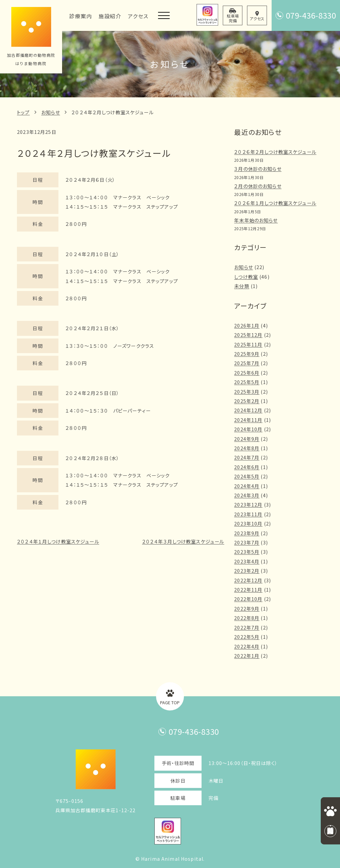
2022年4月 (247, 646)
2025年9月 (247, 354)
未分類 (242, 286)
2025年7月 (247, 363)
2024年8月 (247, 448)
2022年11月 (248, 590)
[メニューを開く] (164, 15)
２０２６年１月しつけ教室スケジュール (275, 203)
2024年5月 (247, 476)
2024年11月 (248, 420)
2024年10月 (248, 429)
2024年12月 (248, 410)
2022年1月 (247, 656)
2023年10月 (248, 524)
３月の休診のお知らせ (258, 169)
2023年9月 (247, 533)
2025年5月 (247, 382)
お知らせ (51, 112)
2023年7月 (247, 542)
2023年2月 (247, 571)
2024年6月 (247, 467)
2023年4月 (247, 561)
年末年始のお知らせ (256, 220)
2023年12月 (248, 505)
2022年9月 (247, 609)
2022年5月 (247, 637)
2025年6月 (247, 373)
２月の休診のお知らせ (258, 186)
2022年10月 (248, 599)
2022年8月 (247, 618)
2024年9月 (247, 439)
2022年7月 (247, 627)
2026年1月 (247, 326)
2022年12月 (248, 580)
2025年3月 (247, 392)
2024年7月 (247, 457)
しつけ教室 (246, 277)
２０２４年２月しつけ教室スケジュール (112, 112)
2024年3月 (247, 495)
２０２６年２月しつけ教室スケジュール (275, 152)
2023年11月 (248, 514)
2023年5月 (247, 552)
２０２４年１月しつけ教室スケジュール (58, 541)
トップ (23, 112)
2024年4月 (247, 486)
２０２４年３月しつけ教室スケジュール (183, 541)
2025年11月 (248, 344)
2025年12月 (248, 335)
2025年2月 (247, 401)
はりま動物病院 (31, 63)
